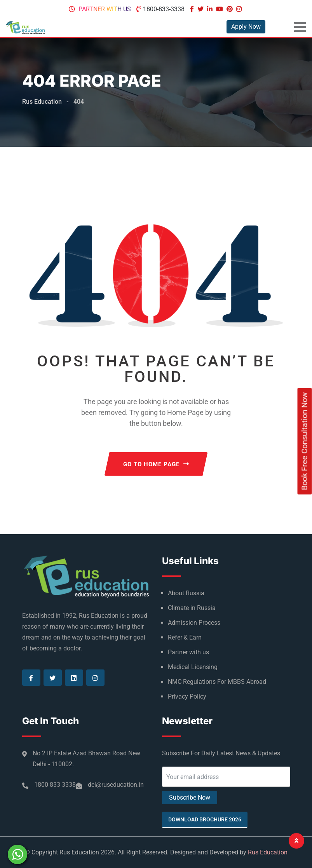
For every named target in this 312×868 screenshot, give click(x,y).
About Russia (186, 593)
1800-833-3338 (164, 9)
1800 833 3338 (55, 785)
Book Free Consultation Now (305, 441)
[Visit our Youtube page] (220, 9)
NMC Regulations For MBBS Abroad (217, 682)
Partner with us (105, 9)
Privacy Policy (187, 696)
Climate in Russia (192, 608)
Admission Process (194, 623)
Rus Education (268, 852)
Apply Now (246, 27)
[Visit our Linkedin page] (211, 9)
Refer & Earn (185, 637)
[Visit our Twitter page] (201, 9)
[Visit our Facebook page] (193, 9)
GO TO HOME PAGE (156, 464)
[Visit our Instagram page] (240, 9)
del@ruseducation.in (116, 785)
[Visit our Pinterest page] (231, 9)
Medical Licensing (193, 667)
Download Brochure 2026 (205, 819)
